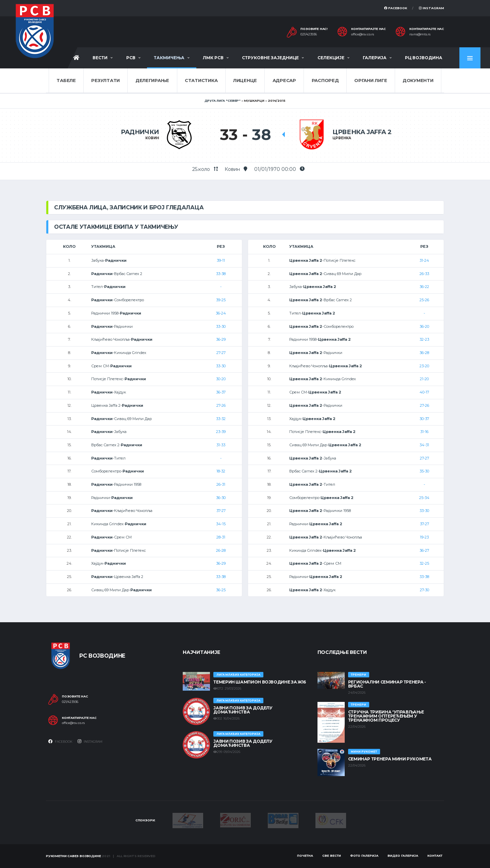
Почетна (305, 856)
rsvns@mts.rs (420, 34)
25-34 (424, 498)
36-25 (221, 590)
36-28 (424, 353)
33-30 (221, 326)
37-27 (221, 511)
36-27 (424, 550)
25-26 (424, 300)
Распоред (325, 80)
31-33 (221, 445)
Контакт (435, 856)
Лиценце (245, 80)
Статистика (201, 80)
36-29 (221, 339)
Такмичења (169, 58)
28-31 (221, 537)
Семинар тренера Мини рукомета (390, 759)
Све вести (332, 856)
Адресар (284, 80)
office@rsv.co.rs (363, 34)
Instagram (431, 8)
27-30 (424, 590)
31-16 (424, 432)
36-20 (424, 326)
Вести (100, 58)
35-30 (424, 471)
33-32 (221, 419)
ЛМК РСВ (213, 58)
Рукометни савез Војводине (73, 856)
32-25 (424, 563)
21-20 (424, 379)
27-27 (221, 353)
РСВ (131, 58)
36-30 (221, 498)
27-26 (221, 405)
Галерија (375, 58)
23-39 (221, 432)
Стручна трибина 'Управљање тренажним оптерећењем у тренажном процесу (386, 716)
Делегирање (152, 80)
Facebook (396, 8)
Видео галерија (403, 856)
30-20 (221, 379)
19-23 (424, 537)
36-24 (221, 313)
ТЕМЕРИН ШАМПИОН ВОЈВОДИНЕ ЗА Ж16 (259, 682)
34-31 (424, 445)
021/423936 (309, 34)
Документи (418, 80)
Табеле (66, 80)
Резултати (105, 80)
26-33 (424, 274)
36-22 (424, 287)
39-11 (221, 260)
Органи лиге (371, 80)
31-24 (424, 260)
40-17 (424, 392)
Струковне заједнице (270, 58)
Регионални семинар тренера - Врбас (387, 684)
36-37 (221, 392)
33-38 (221, 274)
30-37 (424, 419)
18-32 (221, 471)
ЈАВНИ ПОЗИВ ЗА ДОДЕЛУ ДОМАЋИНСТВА (243, 710)
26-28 (221, 550)
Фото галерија (364, 856)
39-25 (221, 300)
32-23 (424, 339)
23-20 (424, 366)
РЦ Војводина (424, 58)
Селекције (331, 58)
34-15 (221, 524)
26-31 (221, 484)
